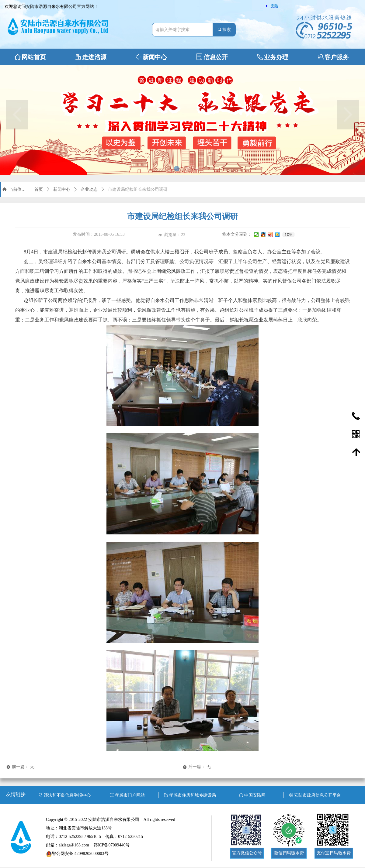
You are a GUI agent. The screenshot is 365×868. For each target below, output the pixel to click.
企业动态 (89, 189)
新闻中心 (62, 189)
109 (288, 235)
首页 (39, 189)
